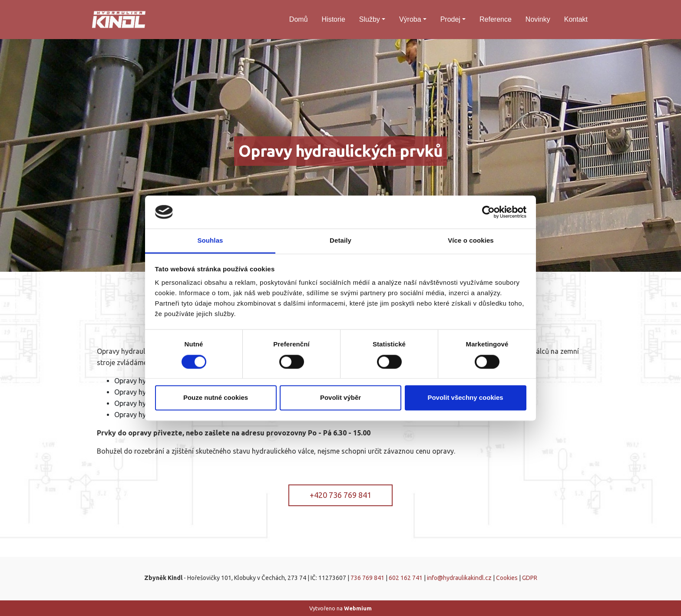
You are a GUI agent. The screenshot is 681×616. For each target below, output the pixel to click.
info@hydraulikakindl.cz (459, 578)
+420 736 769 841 (340, 495)
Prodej (450, 19)
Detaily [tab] (340, 241)
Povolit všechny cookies (465, 398)
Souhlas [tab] (210, 241)
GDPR (530, 578)
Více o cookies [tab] (471, 241)
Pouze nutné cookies (216, 398)
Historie (334, 19)
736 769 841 (367, 578)
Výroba (410, 19)
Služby (370, 19)
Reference (496, 19)
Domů (299, 19)
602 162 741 (406, 578)
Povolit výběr (340, 398)
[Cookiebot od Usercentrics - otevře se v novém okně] (488, 212)
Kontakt (576, 19)
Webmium (358, 608)
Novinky (538, 19)
